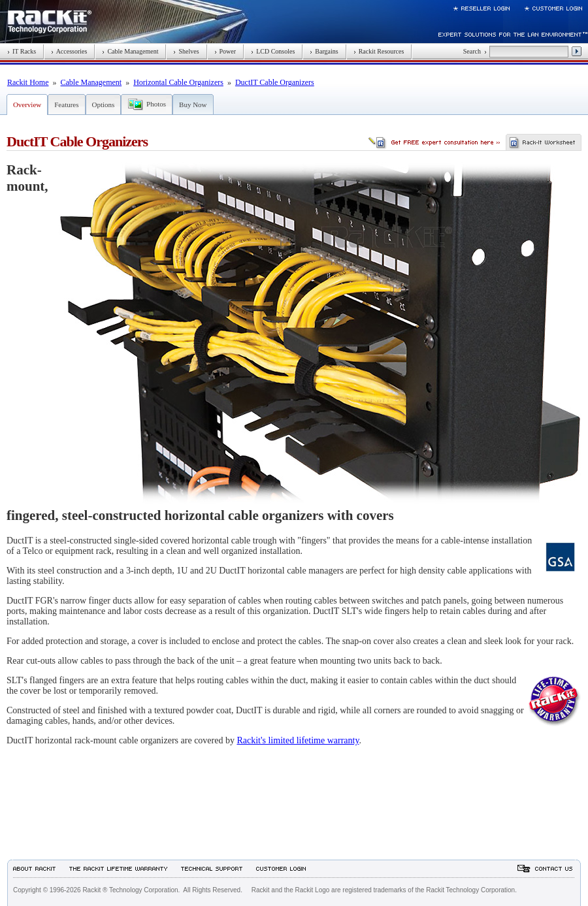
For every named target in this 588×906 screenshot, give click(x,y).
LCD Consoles (273, 51)
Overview (27, 105)
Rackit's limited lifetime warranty (298, 740)
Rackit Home (28, 82)
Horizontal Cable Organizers (178, 82)
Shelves (186, 51)
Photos (156, 104)
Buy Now (193, 105)
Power (225, 51)
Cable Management (130, 51)
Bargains (324, 51)
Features (66, 105)
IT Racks (22, 51)
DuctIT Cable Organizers (275, 82)
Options (104, 105)
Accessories (69, 51)
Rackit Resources (379, 51)
